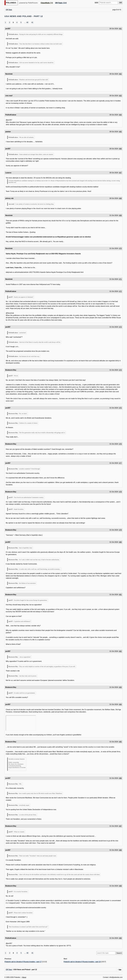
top (120, 970)
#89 (120, 886)
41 (32, 22)
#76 (120, 444)
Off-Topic (9, 10)
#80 (120, 542)
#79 (120, 530)
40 (27, 22)
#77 (120, 463)
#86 (120, 778)
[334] (61, 3)
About (24, 977)
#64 (120, 115)
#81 (120, 595)
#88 (120, 850)
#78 (120, 492)
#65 (120, 132)
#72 (120, 291)
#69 (120, 215)
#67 (120, 173)
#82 (120, 651)
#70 (120, 248)
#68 (120, 198)
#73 (120, 327)
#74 (120, 370)
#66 (120, 149)
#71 (120, 279)
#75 (120, 408)
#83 (120, 687)
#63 (120, 96)
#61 (120, 29)
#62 (120, 74)
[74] (47, 3)
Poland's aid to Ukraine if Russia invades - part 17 (23, 962)
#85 (120, 742)
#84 (120, 704)
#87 (120, 826)
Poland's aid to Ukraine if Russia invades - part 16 (82, 962)
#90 (120, 938)
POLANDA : (12, 3)
